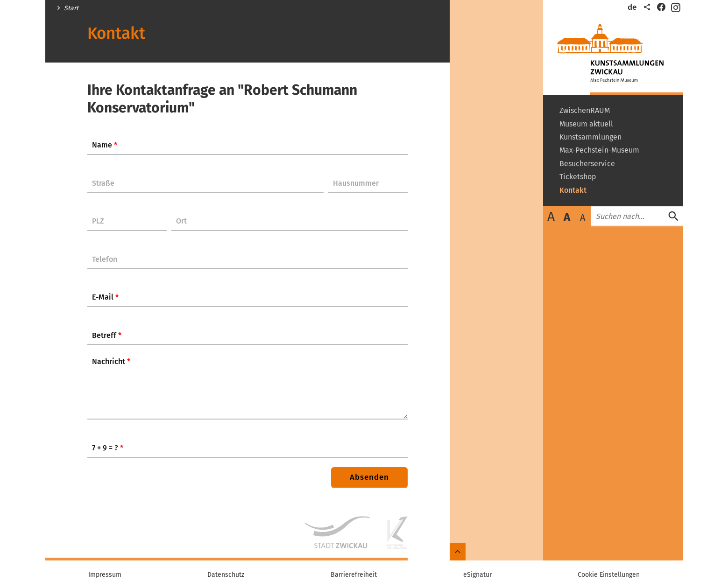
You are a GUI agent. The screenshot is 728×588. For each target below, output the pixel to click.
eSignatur (477, 575)
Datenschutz (226, 575)
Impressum (105, 575)
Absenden (369, 477)
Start (71, 8)
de (632, 7)
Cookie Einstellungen (609, 575)
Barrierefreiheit (354, 575)
